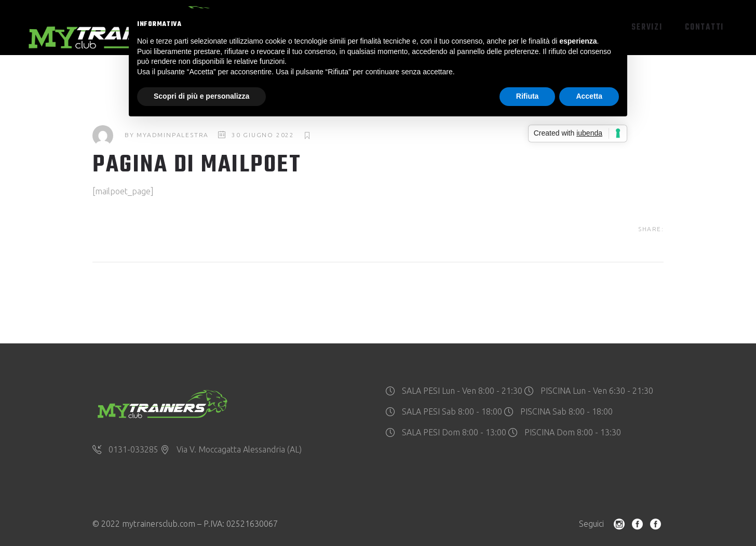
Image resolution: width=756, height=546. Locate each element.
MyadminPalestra (173, 135)
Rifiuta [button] (528, 96)
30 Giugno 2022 (263, 135)
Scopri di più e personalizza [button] (201, 96)
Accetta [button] (589, 96)
